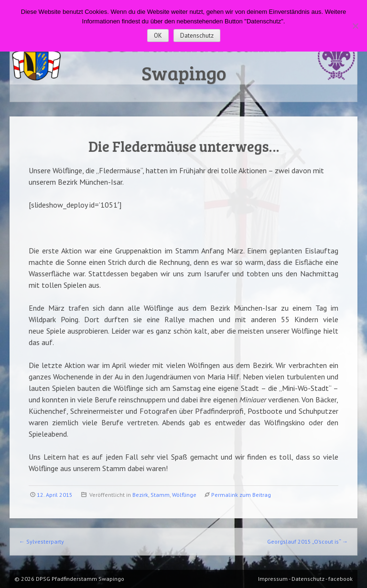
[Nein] (355, 26)
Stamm (160, 495)
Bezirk (140, 495)
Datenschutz (197, 36)
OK (158, 36)
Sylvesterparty (42, 541)
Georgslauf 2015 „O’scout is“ (308, 541)
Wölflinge (184, 495)
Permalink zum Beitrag (241, 495)
